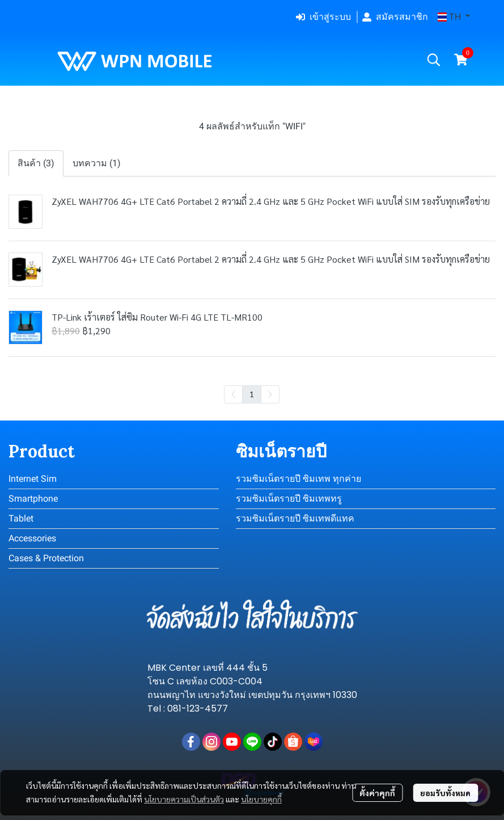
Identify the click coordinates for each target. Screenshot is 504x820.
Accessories (32, 538)
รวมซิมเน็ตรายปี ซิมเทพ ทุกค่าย (298, 479)
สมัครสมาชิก (395, 17)
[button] (454, 17)
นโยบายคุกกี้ (261, 799)
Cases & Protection (46, 558)
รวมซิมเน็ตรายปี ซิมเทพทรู (289, 499)
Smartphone (33, 499)
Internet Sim (33, 479)
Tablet (21, 518)
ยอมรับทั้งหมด (445, 793)
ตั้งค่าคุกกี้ (377, 793)
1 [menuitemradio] (252, 394)
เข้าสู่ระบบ (323, 17)
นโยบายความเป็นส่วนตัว (184, 799)
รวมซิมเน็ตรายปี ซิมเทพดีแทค (295, 518)
